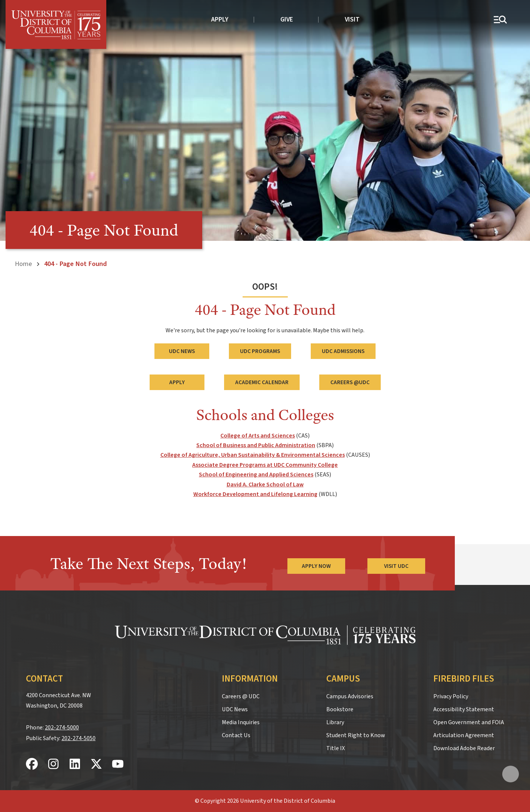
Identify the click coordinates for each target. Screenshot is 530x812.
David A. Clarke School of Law (265, 485)
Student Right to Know (356, 735)
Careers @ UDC (241, 696)
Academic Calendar (262, 382)
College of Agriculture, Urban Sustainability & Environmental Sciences (253, 455)
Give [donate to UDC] (287, 19)
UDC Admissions (343, 351)
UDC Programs (260, 351)
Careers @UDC (350, 382)
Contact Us (236, 735)
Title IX (336, 748)
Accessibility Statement (464, 709)
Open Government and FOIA (469, 722)
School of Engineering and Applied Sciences (256, 475)
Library (335, 722)
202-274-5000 (62, 728)
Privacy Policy (451, 696)
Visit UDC (396, 566)
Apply (220, 19)
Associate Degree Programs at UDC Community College (265, 465)
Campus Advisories (350, 696)
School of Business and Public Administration (256, 445)
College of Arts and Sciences (258, 436)
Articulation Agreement (464, 735)
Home (23, 264)
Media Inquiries (241, 722)
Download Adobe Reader (464, 748)
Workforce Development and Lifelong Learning (255, 494)
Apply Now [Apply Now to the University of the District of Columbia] (316, 566)
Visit (352, 19)
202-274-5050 (79, 738)
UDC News (182, 351)
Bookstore (340, 709)
